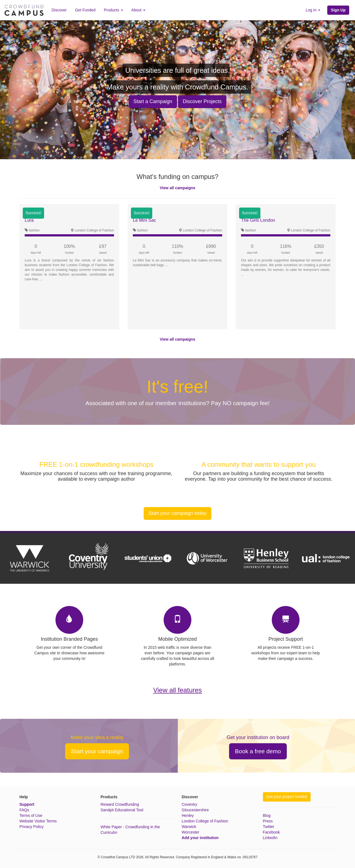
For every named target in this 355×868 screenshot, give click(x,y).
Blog (267, 815)
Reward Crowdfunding (120, 804)
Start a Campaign (153, 101)
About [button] (138, 10)
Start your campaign (97, 751)
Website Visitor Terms (38, 821)
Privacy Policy (31, 827)
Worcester (191, 832)
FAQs (24, 810)
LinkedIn (270, 838)
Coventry (189, 804)
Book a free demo (258, 751)
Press (268, 821)
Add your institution (200, 838)
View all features (177, 690)
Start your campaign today (177, 513)
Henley (188, 815)
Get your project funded (287, 797)
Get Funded (85, 10)
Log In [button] (313, 10)
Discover (59, 10)
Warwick (189, 827)
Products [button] (113, 10)
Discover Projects (202, 101)
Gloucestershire (195, 810)
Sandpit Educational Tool (122, 810)
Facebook (271, 832)
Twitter (269, 827)
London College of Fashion (205, 821)
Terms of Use (31, 815)
